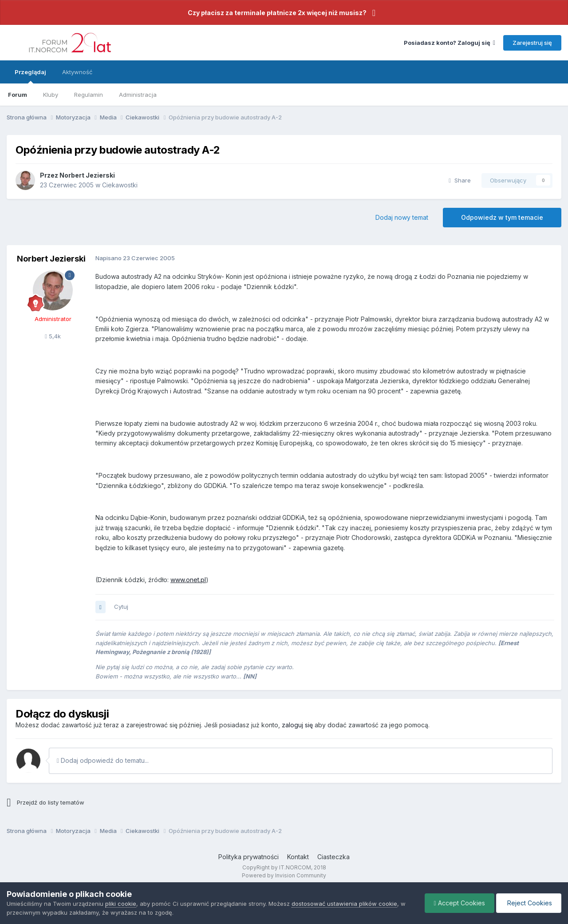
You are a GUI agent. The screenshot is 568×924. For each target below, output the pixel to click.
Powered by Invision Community (284, 875)
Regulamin (89, 95)
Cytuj (121, 607)
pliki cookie (121, 904)
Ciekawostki (120, 185)
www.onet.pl (188, 580)
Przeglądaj (30, 76)
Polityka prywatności (248, 857)
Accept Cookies (460, 903)
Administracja (138, 95)
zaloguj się (297, 725)
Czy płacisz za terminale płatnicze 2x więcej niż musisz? (277, 13)
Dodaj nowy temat (402, 217)
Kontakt (298, 857)
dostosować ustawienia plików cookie (344, 904)
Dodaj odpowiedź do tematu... (103, 760)
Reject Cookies (529, 903)
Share (460, 180)
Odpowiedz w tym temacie (502, 217)
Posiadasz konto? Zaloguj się (450, 43)
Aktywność (77, 72)
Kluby (51, 95)
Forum (18, 95)
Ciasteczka (333, 857)
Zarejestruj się (532, 43)
